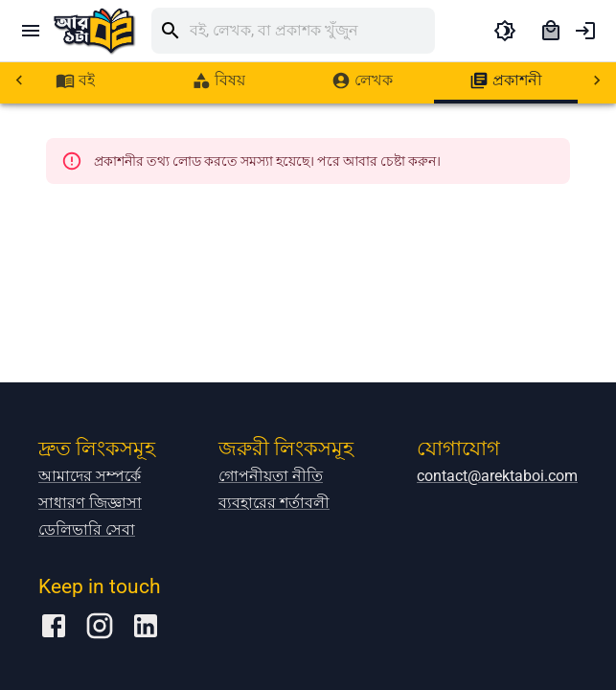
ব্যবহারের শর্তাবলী (274, 580)
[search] (312, 31)
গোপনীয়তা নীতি (271, 553)
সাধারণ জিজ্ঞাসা (90, 580)
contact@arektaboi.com (497, 553)
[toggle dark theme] (505, 31)
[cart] (551, 31)
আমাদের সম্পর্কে (90, 553)
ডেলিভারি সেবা (87, 607)
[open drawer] (31, 31)
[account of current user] (585, 31)
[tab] (75, 80)
